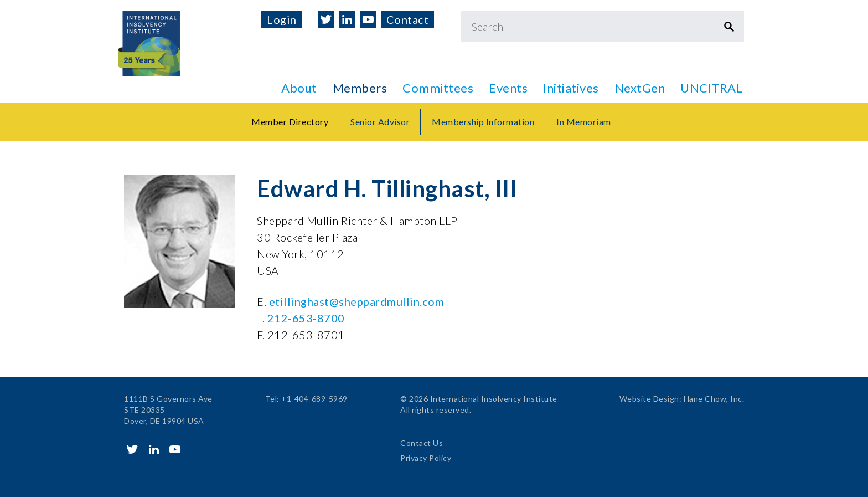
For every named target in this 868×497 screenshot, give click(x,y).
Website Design (649, 399)
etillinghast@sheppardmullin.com (357, 301)
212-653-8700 (306, 318)
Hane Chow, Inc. (714, 399)
